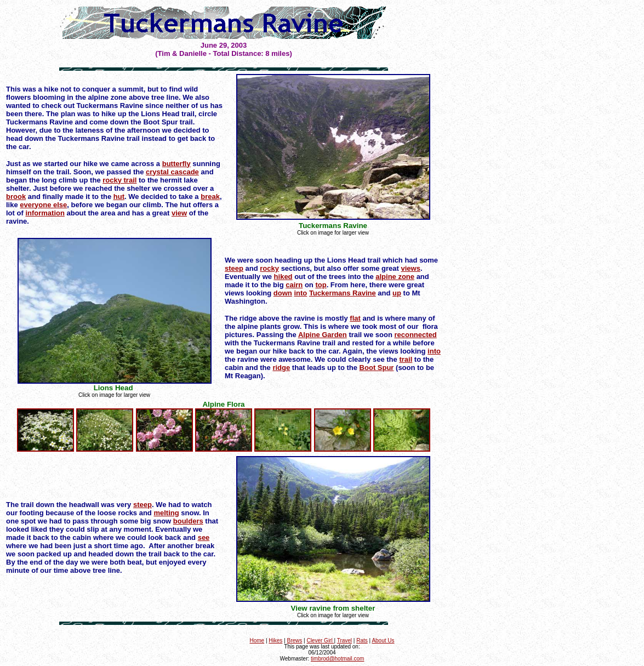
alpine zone (395, 277)
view (179, 213)
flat (355, 318)
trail (406, 359)
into (300, 293)
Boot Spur (377, 368)
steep (234, 268)
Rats (362, 641)
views (411, 268)
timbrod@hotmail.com (337, 659)
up (397, 293)
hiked (283, 277)
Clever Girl (320, 641)
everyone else (43, 205)
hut (119, 197)
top (321, 285)
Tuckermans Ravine (343, 293)
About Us (383, 641)
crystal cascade (172, 172)
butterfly (176, 164)
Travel (344, 641)
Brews (294, 641)
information (45, 213)
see (204, 537)
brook (16, 197)
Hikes (275, 641)
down (283, 293)
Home (257, 641)
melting (166, 513)
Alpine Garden (323, 335)
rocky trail (119, 180)
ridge (281, 368)
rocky (269, 268)
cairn (294, 285)
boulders (188, 521)
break (210, 197)
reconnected (415, 335)
